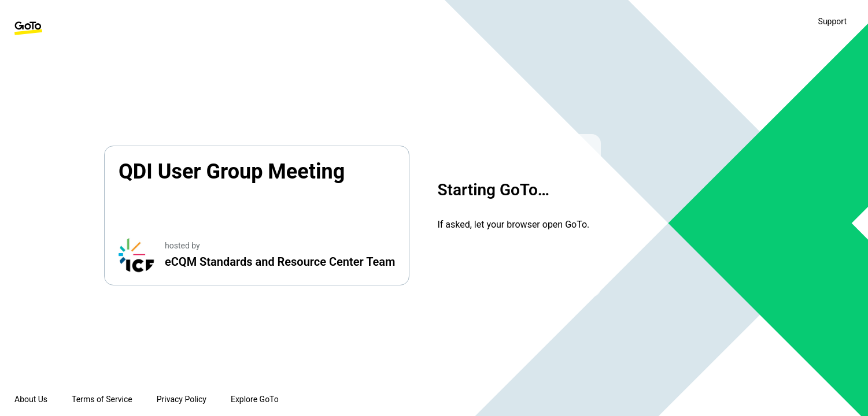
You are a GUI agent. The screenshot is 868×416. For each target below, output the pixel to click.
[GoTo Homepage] (28, 28)
